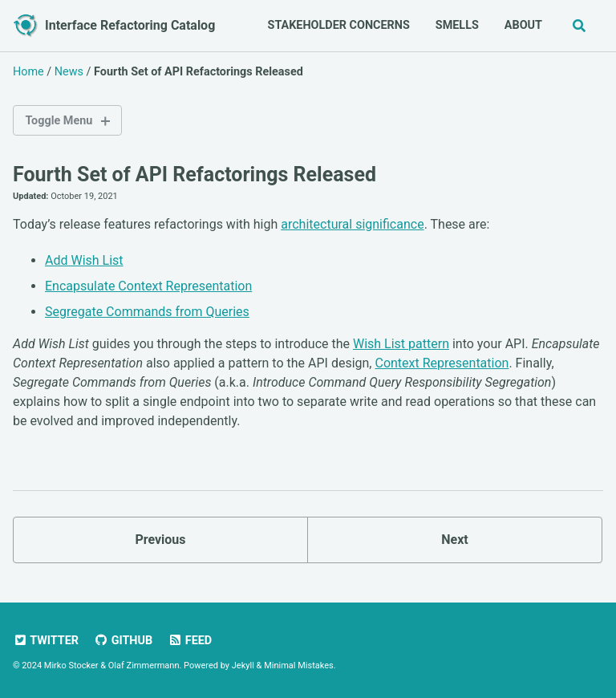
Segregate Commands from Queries (147, 312)
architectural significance (352, 224)
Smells (457, 25)
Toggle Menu (59, 121)
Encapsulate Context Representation (148, 286)
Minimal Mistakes (299, 666)
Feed (190, 641)
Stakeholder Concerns (339, 25)
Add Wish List (84, 260)
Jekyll (243, 666)
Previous (160, 540)
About (523, 25)
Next (454, 540)
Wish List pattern (401, 344)
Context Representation (442, 363)
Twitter (46, 641)
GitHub (123, 641)
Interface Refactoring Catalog (130, 25)
